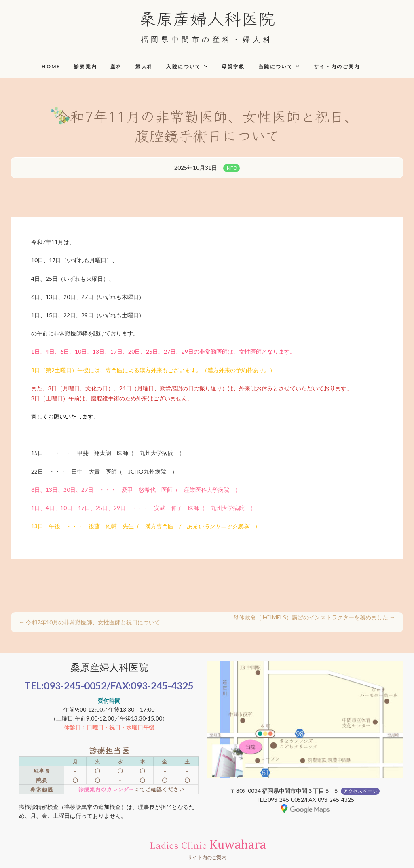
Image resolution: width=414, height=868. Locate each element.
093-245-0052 (75, 686)
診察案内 (86, 66)
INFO (231, 168)
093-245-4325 (162, 686)
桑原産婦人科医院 (207, 18)
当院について (276, 66)
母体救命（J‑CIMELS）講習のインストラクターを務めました (314, 617)
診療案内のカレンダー (106, 789)
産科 (116, 66)
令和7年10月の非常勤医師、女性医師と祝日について (90, 622)
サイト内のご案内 (337, 66)
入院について (184, 66)
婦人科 (144, 66)
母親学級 (233, 66)
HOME (51, 66)
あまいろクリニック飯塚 (218, 526)
